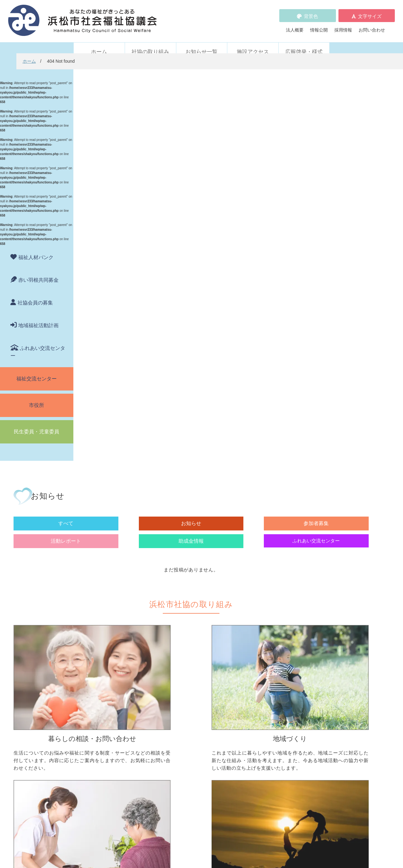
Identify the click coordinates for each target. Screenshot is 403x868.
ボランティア (267, 576)
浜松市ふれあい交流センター (289, 672)
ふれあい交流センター (38, 343)
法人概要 (295, 26)
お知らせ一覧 (201, 43)
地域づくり (178, 576)
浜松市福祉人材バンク (191, 733)
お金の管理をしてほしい (111, 603)
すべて (114, 128)
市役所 (37, 397)
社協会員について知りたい (200, 672)
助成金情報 (296, 128)
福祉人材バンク (36, 249)
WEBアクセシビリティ (278, 733)
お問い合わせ (372, 26)
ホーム (99, 43)
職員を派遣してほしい (109, 697)
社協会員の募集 (35, 294)
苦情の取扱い (269, 725)
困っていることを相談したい (116, 586)
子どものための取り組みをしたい (207, 625)
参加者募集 (205, 128)
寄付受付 (176, 662)
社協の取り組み (150, 43)
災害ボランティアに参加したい (291, 643)
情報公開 (319, 26)
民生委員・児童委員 (37, 423)
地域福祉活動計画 (38, 317)
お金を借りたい (103, 594)
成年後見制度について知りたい (118, 612)
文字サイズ (370, 12)
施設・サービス (269, 662)
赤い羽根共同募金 (38, 272)
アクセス (301, 816)
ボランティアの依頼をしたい (289, 594)
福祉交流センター (37, 370)
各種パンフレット (187, 742)
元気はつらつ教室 (278, 697)
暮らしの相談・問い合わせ (107, 576)
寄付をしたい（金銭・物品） (202, 681)
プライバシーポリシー (191, 760)
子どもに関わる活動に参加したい (293, 619)
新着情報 (89, 725)
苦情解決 (201, 847)
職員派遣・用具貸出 (100, 662)
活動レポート (251, 128)
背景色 (311, 12)
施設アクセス (253, 43)
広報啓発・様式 (304, 43)
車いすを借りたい (105, 672)
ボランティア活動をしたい (287, 586)
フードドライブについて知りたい (207, 690)
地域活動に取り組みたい (198, 601)
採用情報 (343, 26)
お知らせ (160, 128)
